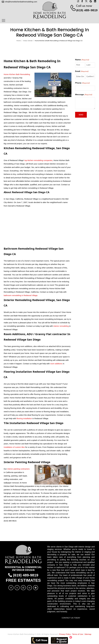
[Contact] (72, 8)
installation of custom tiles (14, 447)
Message (84, 95)
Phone (82, 83)
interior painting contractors (18, 469)
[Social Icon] (11, 588)
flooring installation (24, 418)
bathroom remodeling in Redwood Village (21, 295)
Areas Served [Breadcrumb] (28, 41)
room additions (56, 364)
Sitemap (88, 634)
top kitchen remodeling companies (38, 160)
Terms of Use (78, 634)
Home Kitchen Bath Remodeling (17, 74)
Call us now (84, 6)
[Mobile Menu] (4, 20)
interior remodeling (61, 326)
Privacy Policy (65, 634)
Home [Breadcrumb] (19, 41)
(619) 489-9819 (87, 10)
